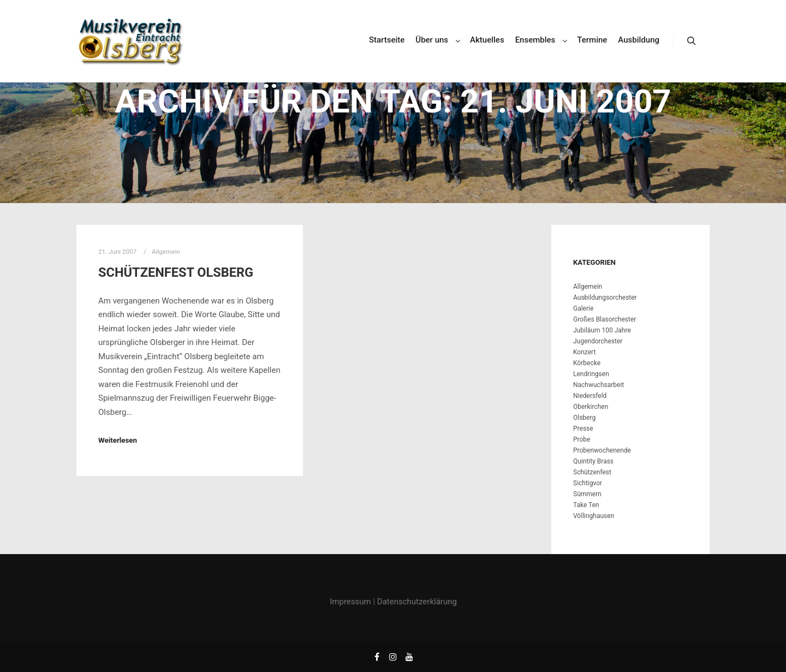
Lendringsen (591, 374)
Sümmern (587, 494)
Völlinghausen (594, 516)
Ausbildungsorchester (605, 298)
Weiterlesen (118, 440)
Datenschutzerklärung (417, 602)
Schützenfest (592, 472)
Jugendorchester (598, 341)
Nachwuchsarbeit (599, 385)
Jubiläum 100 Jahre (602, 330)
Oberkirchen (591, 407)
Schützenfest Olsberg (176, 272)
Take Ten (586, 505)
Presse (583, 429)
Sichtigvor (588, 483)
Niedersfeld (590, 396)
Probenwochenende (602, 450)
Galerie (583, 308)
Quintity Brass (593, 461)
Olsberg (584, 418)
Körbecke (587, 363)
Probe (582, 439)
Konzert (584, 352)
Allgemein (588, 287)
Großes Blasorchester (605, 319)
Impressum (350, 602)
